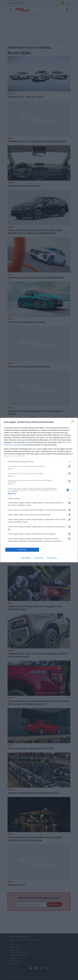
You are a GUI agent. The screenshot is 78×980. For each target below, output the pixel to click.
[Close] (73, 422)
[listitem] (39, 462)
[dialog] (39, 490)
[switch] (69, 466)
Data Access (39, 558)
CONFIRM (22, 550)
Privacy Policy (52, 558)
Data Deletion (26, 558)
